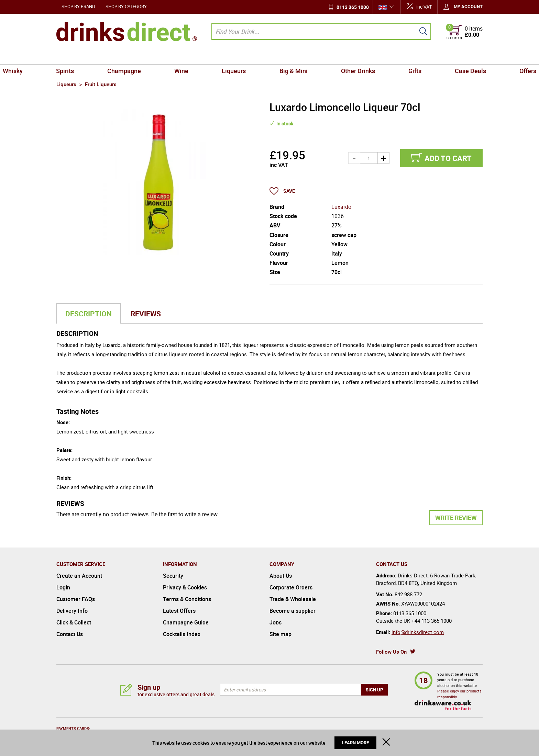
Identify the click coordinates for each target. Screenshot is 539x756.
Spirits (109, 56)
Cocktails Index (182, 634)
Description (89, 314)
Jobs (276, 622)
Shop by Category (126, 7)
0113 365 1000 (353, 7)
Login (63, 587)
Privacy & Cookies (185, 587)
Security (173, 576)
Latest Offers (179, 611)
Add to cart (448, 158)
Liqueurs (240, 56)
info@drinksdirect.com (418, 632)
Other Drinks (339, 56)
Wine (200, 56)
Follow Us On (391, 652)
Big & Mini (287, 56)
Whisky (69, 56)
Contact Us (70, 634)
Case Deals (426, 56)
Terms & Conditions (187, 599)
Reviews (146, 314)
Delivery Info (72, 611)
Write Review (456, 518)
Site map (280, 634)
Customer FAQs (76, 599)
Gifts (384, 56)
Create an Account (79, 576)
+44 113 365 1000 (432, 621)
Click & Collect (74, 622)
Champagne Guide (186, 622)
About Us (281, 576)
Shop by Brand (78, 7)
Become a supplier (293, 611)
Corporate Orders (291, 587)
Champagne (155, 56)
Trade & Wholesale (293, 599)
